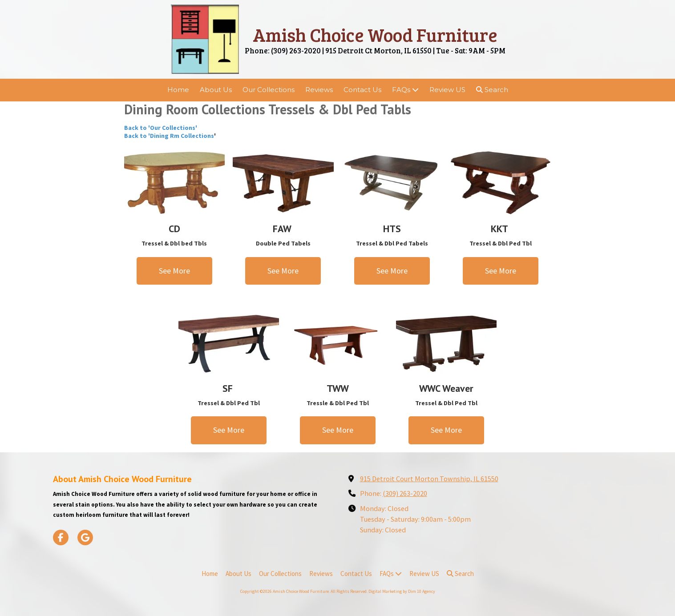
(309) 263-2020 (405, 493)
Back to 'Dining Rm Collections (169, 136)
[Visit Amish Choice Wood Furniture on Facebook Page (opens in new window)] (61, 537)
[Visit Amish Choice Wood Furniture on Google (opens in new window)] (85, 537)
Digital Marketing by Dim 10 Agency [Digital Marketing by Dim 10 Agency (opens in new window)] (402, 591)
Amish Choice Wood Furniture (375, 34)
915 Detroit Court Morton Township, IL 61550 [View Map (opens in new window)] (429, 479)
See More (174, 271)
